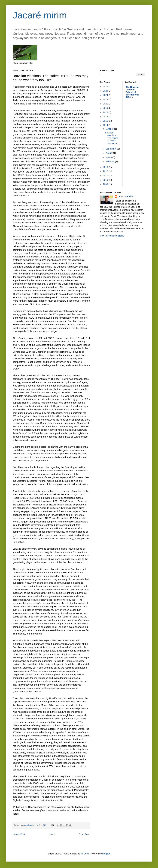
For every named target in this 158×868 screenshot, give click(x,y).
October (110, 129)
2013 (106, 167)
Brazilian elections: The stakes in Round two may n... (112, 138)
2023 (106, 99)
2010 (106, 180)
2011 (106, 176)
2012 (106, 171)
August (109, 153)
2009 (106, 184)
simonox (85, 854)
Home (52, 834)
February (110, 161)
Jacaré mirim (40, 15)
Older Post (84, 834)
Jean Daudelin (126, 196)
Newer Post (19, 834)
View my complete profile (112, 236)
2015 (106, 121)
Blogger (106, 854)
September (111, 149)
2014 (106, 125)
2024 (106, 95)
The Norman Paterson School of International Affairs (132, 92)
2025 (106, 91)
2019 (106, 108)
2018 (106, 112)
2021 (106, 104)
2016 (106, 117)
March (109, 157)
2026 (106, 87)
